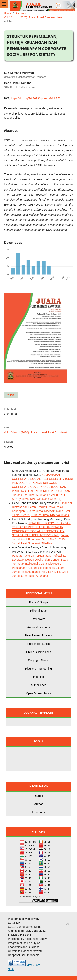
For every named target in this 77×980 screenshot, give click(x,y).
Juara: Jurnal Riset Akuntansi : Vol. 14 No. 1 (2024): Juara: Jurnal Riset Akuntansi (40, 572)
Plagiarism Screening (38, 669)
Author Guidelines (38, 627)
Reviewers (38, 619)
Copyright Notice (38, 660)
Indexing (39, 677)
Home (8, 13)
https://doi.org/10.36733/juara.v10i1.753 (36, 98)
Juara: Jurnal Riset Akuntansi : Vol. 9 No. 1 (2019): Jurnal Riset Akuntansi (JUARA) (40, 539)
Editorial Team (38, 611)
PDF (12, 395)
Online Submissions (38, 652)
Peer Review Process (38, 635)
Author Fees (38, 685)
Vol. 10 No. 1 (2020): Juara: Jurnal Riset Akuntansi (33, 17)
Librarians (38, 812)
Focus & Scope (39, 602)
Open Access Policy (38, 693)
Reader (38, 796)
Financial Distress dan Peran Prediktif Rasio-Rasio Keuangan (42, 507)
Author (38, 804)
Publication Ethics (39, 644)
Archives (21, 13)
